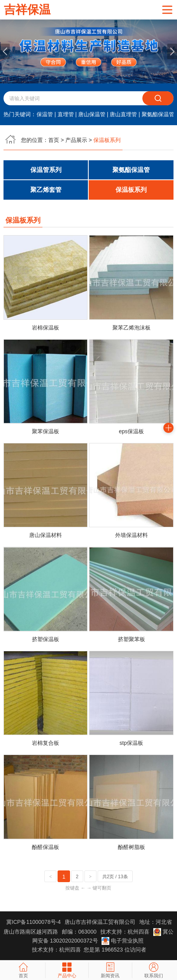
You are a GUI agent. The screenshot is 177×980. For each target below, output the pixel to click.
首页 (54, 140)
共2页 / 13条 (115, 877)
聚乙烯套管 (46, 190)
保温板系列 (131, 190)
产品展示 (76, 140)
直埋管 (66, 114)
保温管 (45, 114)
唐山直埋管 (123, 114)
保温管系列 (46, 170)
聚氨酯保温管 (158, 114)
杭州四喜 (70, 950)
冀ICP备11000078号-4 (33, 922)
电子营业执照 (123, 941)
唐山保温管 (92, 114)
